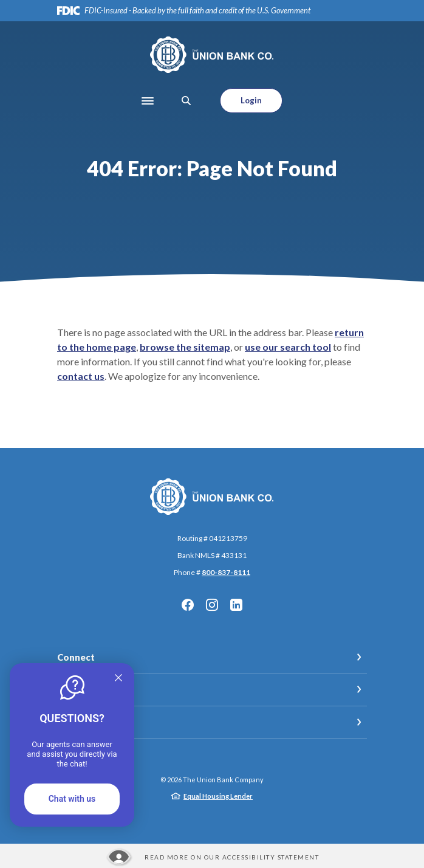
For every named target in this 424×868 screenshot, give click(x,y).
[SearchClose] (186, 101)
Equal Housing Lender (218, 796)
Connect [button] (76, 657)
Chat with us (72, 799)
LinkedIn (236, 605)
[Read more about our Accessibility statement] (212, 857)
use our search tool (288, 347)
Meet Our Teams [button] (94, 722)
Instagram (212, 605)
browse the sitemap (185, 347)
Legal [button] (69, 689)
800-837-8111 (226, 572)
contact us (81, 376)
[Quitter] (118, 677)
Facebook (188, 605)
